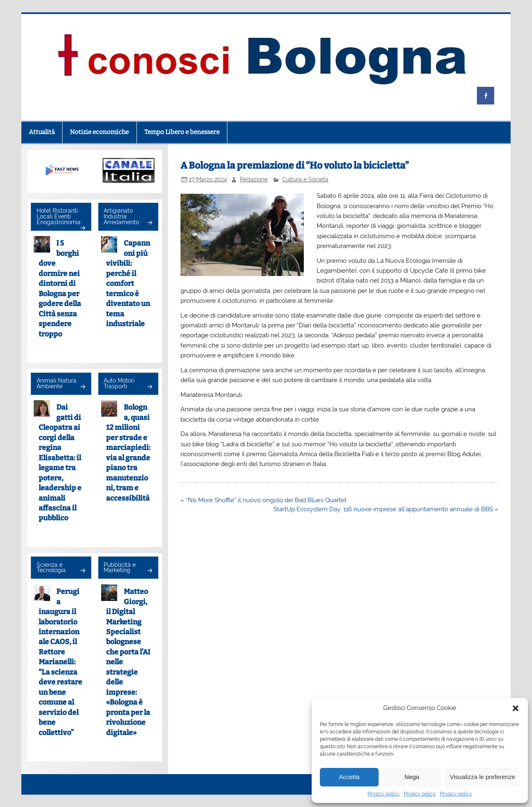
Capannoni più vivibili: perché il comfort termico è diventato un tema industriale (128, 284)
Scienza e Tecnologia (51, 568)
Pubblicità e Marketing (120, 568)
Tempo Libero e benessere (182, 132)
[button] (516, 708)
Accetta (349, 777)
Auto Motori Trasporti (119, 383)
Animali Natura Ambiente (57, 383)
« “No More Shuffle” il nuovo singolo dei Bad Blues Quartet (264, 500)
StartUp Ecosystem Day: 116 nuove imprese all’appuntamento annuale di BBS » (386, 509)
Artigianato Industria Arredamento (121, 216)
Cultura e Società (305, 179)
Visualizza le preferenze (482, 777)
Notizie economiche (99, 132)
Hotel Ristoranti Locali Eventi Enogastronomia (59, 216)
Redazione (254, 179)
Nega (412, 777)
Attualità (42, 132)
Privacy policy (384, 794)
